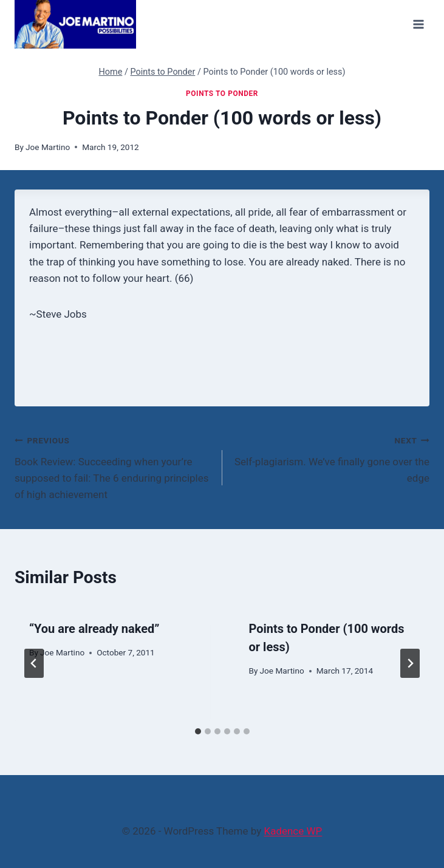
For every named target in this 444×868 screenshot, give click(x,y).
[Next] (410, 663)
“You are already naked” (94, 629)
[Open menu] (418, 24)
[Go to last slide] (34, 663)
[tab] (198, 731)
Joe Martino (48, 147)
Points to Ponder (222, 94)
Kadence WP (293, 831)
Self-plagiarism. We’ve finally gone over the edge (331, 458)
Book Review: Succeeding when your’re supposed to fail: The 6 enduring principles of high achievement (113, 466)
